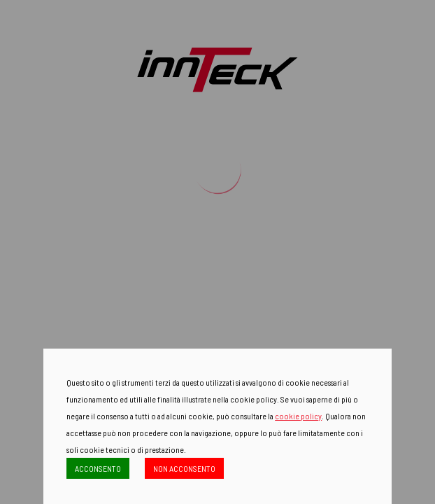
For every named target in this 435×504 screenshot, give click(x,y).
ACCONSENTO (98, 468)
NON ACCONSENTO (184, 468)
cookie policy (298, 416)
